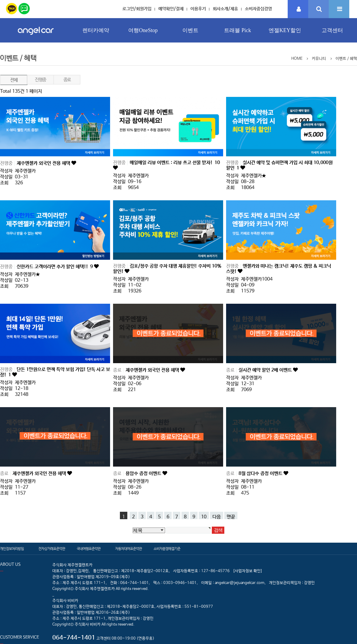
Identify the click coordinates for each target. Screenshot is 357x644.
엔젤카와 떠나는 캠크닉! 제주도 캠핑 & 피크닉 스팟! (279, 269)
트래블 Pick (238, 30)
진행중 (40, 80)
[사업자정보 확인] (248, 571)
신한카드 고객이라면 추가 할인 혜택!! (55, 267)
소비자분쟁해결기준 (167, 549)
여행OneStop (143, 30)
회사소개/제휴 (225, 9)
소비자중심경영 (258, 9)
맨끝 (231, 517)
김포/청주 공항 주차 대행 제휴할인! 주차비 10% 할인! (167, 269)
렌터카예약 (96, 30)
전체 (14, 80)
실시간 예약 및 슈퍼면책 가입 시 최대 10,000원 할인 (279, 165)
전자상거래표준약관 (52, 549)
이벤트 (190, 30)
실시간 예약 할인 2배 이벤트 (266, 370)
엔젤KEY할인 (285, 30)
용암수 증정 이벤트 (144, 474)
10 (204, 517)
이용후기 (198, 9)
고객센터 (332, 30)
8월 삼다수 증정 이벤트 (261, 474)
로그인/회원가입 (137, 9)
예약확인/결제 (171, 9)
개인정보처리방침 (12, 549)
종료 (67, 80)
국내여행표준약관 (89, 549)
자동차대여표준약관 (129, 549)
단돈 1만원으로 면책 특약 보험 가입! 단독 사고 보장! (55, 372)
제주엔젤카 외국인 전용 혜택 (44, 163)
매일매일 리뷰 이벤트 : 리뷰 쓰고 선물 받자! (175, 163)
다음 (217, 517)
